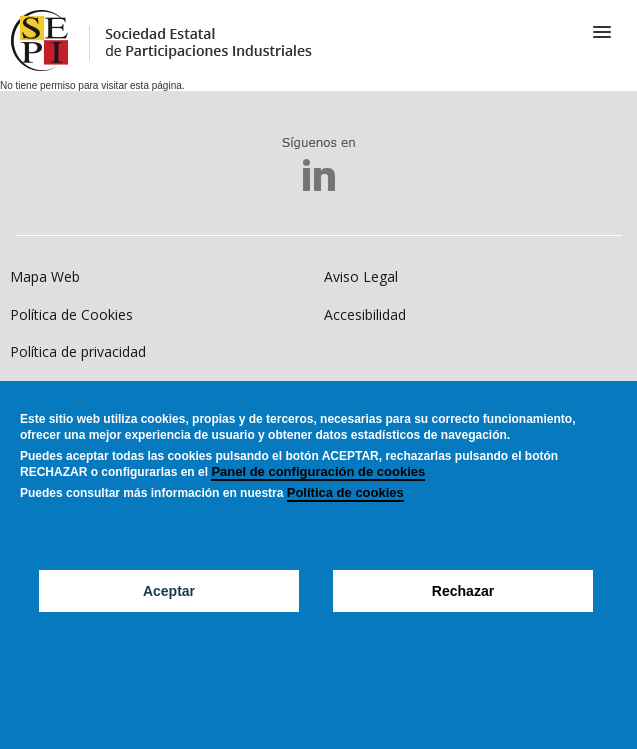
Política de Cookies (71, 314)
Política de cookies (345, 521)
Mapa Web (45, 276)
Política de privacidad (78, 351)
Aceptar (169, 620)
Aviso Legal (361, 276)
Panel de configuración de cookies (318, 500)
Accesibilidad (365, 314)
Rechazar (463, 620)
